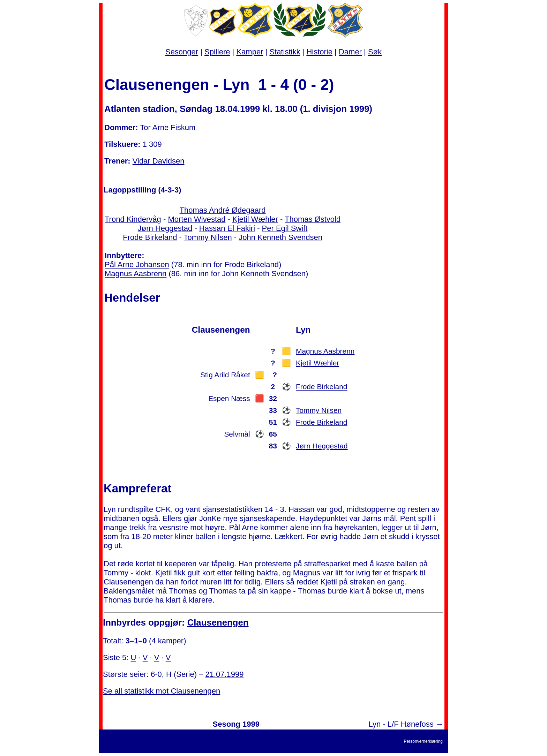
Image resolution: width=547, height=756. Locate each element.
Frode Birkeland (150, 237)
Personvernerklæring (423, 741)
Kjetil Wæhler (255, 219)
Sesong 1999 (236, 724)
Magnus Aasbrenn (136, 274)
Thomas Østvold (313, 219)
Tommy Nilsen (208, 237)
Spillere (217, 52)
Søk (375, 52)
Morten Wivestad (197, 219)
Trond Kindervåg (133, 219)
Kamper (250, 52)
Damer (350, 52)
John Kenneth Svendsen (280, 237)
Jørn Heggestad (165, 228)
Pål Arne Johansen (137, 264)
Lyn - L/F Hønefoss (401, 724)
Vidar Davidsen (159, 161)
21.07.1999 (224, 674)
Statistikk (285, 52)
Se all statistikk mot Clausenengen (162, 691)
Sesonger (182, 52)
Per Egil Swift (285, 228)
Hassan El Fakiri (227, 228)
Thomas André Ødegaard (223, 210)
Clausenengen (218, 622)
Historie (319, 52)
